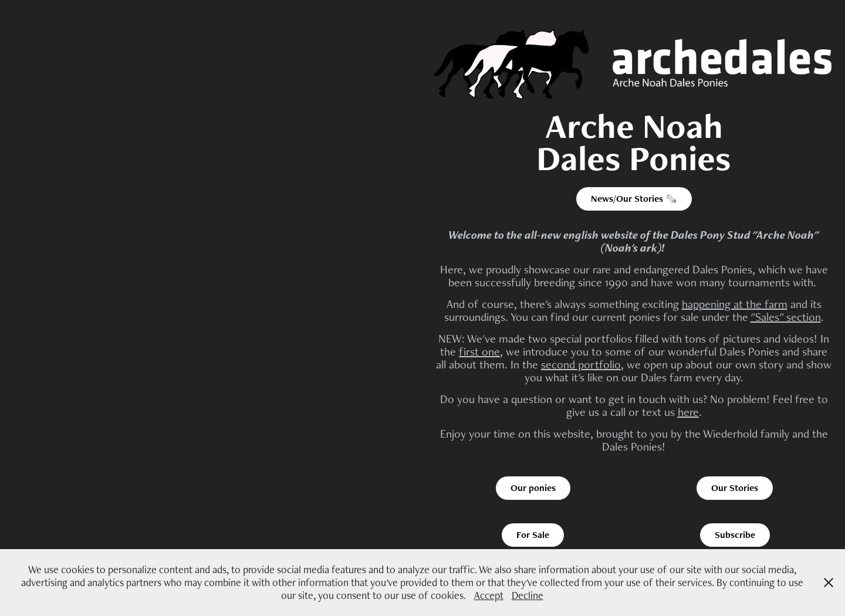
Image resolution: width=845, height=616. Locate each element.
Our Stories (735, 488)
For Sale (533, 535)
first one (479, 351)
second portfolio (581, 364)
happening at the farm (735, 304)
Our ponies (533, 488)
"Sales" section (786, 317)
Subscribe (735, 535)
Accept (489, 595)
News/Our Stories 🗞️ (634, 199)
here (688, 412)
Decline (528, 595)
